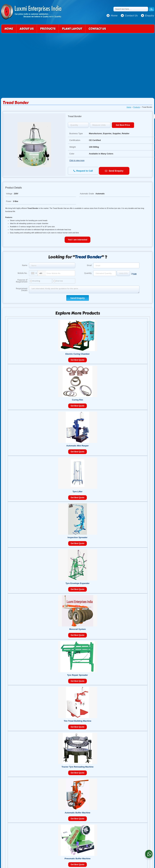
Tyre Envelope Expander (77, 583)
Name (25, 265)
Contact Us (131, 16)
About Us (27, 29)
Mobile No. (23, 273)
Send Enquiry (114, 171)
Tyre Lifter (78, 492)
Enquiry (150, 16)
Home (114, 16)
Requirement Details (22, 289)
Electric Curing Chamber (77, 354)
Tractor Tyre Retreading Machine (77, 767)
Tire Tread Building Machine (78, 721)
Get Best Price (123, 125)
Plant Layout (72, 29)
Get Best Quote (77, 360)
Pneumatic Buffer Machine (78, 859)
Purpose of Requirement (22, 281)
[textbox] (100, 125)
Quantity (88, 273)
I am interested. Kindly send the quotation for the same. (84, 289)
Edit (134, 274)
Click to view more (77, 160)
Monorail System (78, 629)
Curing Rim (77, 400)
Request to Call (83, 171)
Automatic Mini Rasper (77, 446)
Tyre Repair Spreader (77, 675)
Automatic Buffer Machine (77, 813)
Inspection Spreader (77, 537)
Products (48, 29)
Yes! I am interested (78, 240)
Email (89, 265)
